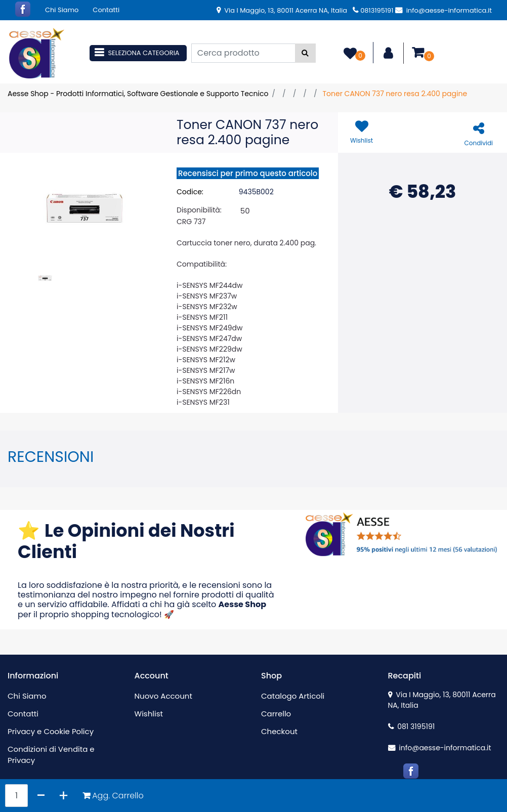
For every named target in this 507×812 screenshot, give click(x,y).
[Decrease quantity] (41, 796)
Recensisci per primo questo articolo (248, 173)
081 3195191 (412, 726)
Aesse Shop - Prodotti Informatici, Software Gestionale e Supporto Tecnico (138, 94)
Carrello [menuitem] (276, 714)
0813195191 (373, 10)
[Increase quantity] (64, 796)
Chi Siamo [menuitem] (62, 10)
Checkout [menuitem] (279, 731)
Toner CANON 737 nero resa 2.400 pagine (395, 94)
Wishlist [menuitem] (149, 714)
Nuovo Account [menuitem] (163, 696)
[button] (305, 53)
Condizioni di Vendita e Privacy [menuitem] (51, 755)
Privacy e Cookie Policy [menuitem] (51, 731)
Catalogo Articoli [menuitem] (293, 696)
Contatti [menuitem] (106, 10)
